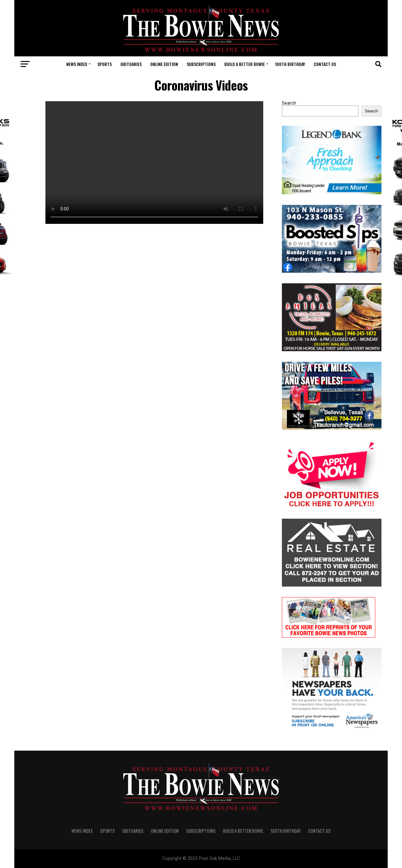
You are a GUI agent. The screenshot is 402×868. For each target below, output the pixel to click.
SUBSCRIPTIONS (201, 64)
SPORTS (105, 64)
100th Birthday (290, 64)
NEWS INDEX (77, 64)
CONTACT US (325, 64)
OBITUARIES (131, 64)
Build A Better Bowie (245, 64)
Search (289, 103)
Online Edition (164, 64)
